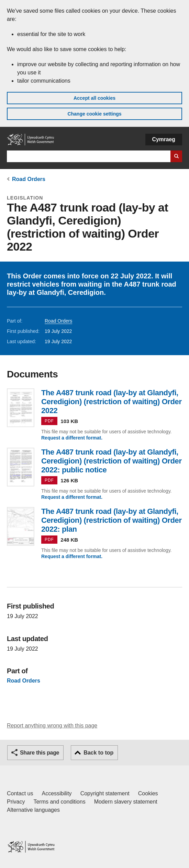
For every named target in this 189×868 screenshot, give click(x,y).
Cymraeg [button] (164, 139)
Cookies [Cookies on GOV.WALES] (148, 793)
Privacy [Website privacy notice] (16, 802)
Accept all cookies (94, 98)
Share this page (40, 753)
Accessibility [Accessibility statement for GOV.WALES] (57, 793)
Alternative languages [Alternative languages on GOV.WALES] (33, 810)
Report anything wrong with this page (52, 726)
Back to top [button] (98, 753)
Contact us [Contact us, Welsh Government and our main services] (20, 793)
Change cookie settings (94, 114)
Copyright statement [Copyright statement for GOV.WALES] (105, 793)
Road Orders (29, 179)
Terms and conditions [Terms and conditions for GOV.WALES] (59, 802)
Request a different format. (72, 438)
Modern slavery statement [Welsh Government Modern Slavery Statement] (126, 802)
